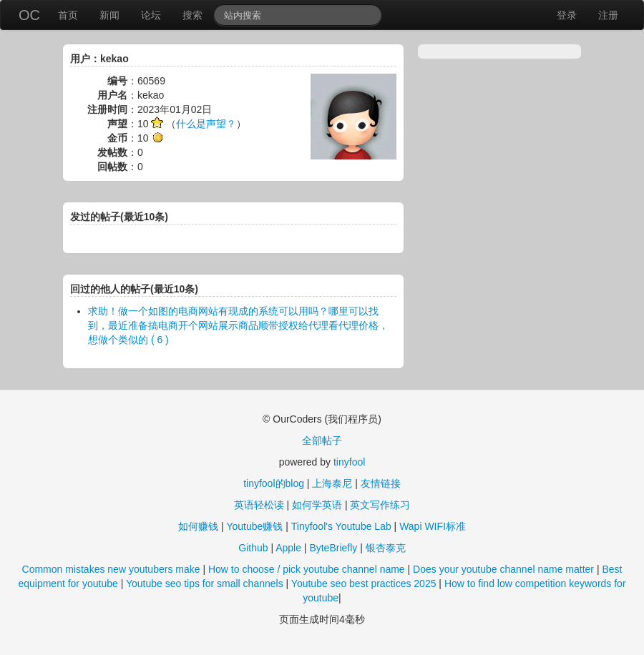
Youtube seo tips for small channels (205, 583)
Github (253, 548)
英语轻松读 (259, 505)
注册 (608, 15)
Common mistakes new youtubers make (111, 569)
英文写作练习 (380, 505)
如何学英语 (317, 505)
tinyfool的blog (274, 483)
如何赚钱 (198, 526)
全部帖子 (322, 440)
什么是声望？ (206, 124)
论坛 (151, 15)
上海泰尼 (332, 483)
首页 (68, 15)
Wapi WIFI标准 (433, 526)
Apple (288, 548)
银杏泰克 (386, 548)
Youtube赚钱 (254, 526)
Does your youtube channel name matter (503, 569)
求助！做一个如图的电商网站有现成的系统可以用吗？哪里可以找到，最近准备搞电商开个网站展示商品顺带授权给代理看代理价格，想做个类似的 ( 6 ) (238, 325)
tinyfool (349, 462)
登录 (567, 15)
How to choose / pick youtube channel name (307, 569)
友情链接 (381, 483)
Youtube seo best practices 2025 (364, 583)
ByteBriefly (333, 548)
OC (29, 15)
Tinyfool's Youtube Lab (341, 526)
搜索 (192, 15)
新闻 (109, 15)
